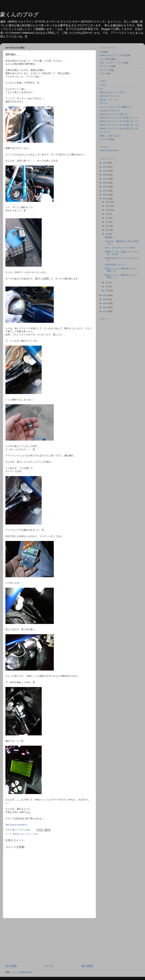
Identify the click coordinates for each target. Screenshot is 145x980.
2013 (105, 307)
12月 (108, 202)
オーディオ (105, 66)
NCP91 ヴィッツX (109, 100)
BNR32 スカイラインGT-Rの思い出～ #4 (119, 129)
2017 (105, 199)
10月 (108, 210)
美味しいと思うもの (109, 136)
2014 (105, 303)
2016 (105, 295)
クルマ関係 (105, 59)
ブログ (103, 85)
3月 (107, 282)
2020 (105, 187)
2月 (107, 286)
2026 (105, 163)
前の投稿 (87, 966)
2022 (105, 179)
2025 (105, 167)
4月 (107, 234)
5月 (107, 230)
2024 (105, 171)
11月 (108, 206)
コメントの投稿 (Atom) (21, 972)
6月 (107, 226)
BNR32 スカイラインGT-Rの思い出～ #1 (119, 118)
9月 (107, 214)
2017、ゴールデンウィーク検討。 (121, 248)
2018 (105, 195)
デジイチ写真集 (107, 139)
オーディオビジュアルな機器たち (116, 107)
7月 (107, 222)
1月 (107, 290)
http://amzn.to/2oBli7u (16, 825)
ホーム (49, 966)
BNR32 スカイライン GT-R (26, 834)
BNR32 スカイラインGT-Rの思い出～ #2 (119, 121)
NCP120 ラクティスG (110, 96)
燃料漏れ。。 (111, 237)
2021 (105, 183)
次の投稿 (11, 966)
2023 (105, 175)
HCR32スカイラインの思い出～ (115, 114)
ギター (103, 74)
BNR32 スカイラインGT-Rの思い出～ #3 (119, 125)
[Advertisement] (49, 941)
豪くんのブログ (19, 14)
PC (101, 52)
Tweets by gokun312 (109, 150)
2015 (105, 299)
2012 (105, 311)
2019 (105, 191)
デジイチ (104, 70)
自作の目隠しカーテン (115, 265)
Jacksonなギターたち (110, 111)
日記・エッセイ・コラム (111, 63)
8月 (107, 218)
